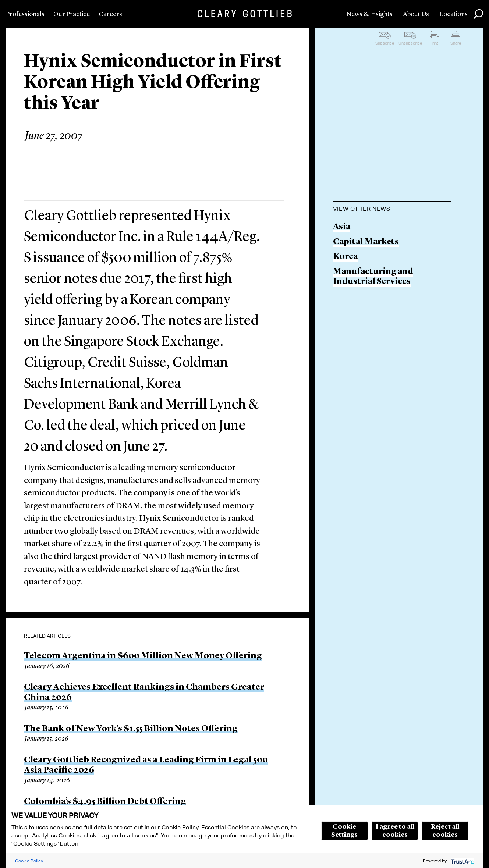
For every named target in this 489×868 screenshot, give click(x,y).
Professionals (25, 14)
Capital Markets (366, 242)
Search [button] (478, 14)
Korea (345, 257)
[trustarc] (462, 861)
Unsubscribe (410, 43)
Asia (342, 227)
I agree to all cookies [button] (395, 831)
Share (456, 43)
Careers (110, 14)
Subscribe (385, 43)
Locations (453, 14)
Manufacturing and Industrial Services (373, 277)
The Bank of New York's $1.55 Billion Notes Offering (131, 729)
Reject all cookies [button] (445, 831)
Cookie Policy (29, 861)
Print (434, 43)
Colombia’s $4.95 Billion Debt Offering (105, 802)
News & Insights (370, 14)
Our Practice (72, 14)
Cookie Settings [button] (344, 831)
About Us (416, 14)
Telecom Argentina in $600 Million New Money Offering (143, 656)
